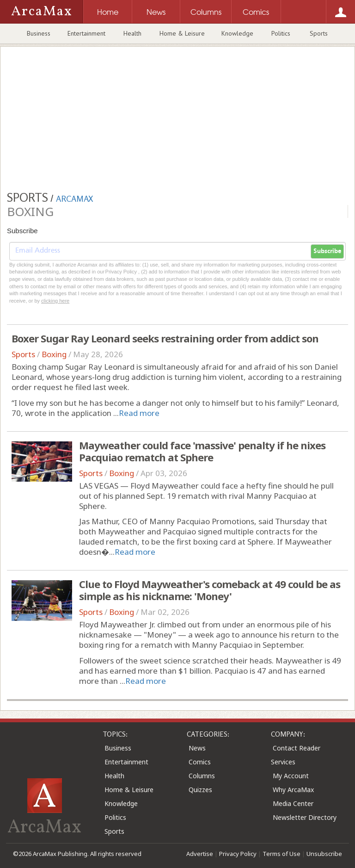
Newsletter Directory (305, 817)
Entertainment (86, 33)
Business (39, 33)
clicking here (55, 301)
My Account (291, 776)
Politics (281, 33)
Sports (319, 33)
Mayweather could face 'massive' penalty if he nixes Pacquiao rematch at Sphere (202, 451)
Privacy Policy (238, 854)
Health (132, 33)
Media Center (293, 803)
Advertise (200, 854)
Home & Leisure (182, 33)
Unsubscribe (324, 854)
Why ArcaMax (293, 790)
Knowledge (237, 33)
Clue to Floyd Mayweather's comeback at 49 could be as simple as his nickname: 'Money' (210, 590)
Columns (202, 776)
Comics (200, 762)
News (197, 748)
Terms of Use (282, 854)
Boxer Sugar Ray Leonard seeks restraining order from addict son (165, 338)
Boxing (54, 354)
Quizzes (200, 790)
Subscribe (327, 251)
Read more (139, 413)
